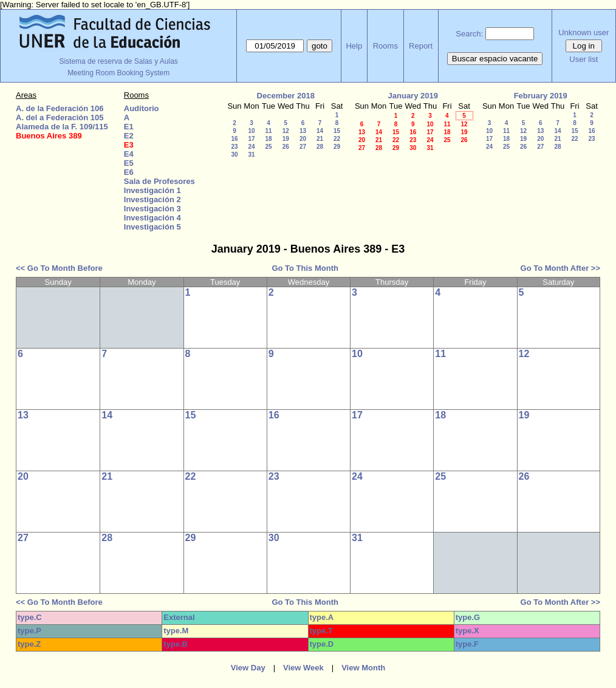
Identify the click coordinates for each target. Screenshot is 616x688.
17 (251, 139)
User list (583, 59)
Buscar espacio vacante (495, 59)
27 (303, 147)
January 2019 (413, 96)
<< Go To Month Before (59, 268)
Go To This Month (305, 268)
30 (234, 155)
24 (251, 147)
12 (286, 131)
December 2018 (286, 96)
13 (303, 131)
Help (354, 46)
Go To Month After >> (560, 268)
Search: (469, 34)
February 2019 (541, 96)
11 (268, 131)
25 (268, 147)
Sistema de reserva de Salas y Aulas (118, 61)
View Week (303, 668)
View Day (248, 668)
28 (320, 147)
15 (337, 131)
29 (337, 147)
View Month (363, 668)
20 (303, 139)
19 (286, 139)
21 (320, 139)
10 (251, 131)
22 (337, 139)
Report (421, 46)
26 (286, 147)
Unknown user (583, 32)
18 (268, 139)
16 (234, 139)
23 (234, 147)
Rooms (385, 46)
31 (251, 155)
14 (320, 131)
